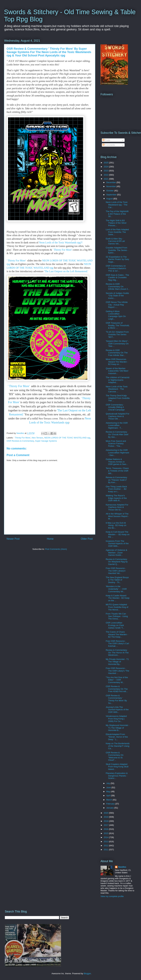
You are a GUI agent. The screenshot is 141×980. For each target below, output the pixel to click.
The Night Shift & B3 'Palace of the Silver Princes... (116, 223)
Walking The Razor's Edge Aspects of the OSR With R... (116, 498)
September (112, 195)
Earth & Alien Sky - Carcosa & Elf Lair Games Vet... (115, 241)
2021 (106, 179)
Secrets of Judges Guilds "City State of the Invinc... (117, 296)
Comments (109, 145)
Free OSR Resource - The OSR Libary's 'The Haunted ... (117, 671)
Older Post (87, 539)
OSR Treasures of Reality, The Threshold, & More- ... (118, 325)
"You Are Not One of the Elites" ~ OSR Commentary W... (117, 680)
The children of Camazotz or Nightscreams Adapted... (118, 380)
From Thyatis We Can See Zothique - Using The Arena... (117, 616)
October (110, 191)
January (110, 808)
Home (50, 539)
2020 (106, 813)
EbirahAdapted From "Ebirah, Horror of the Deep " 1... (117, 737)
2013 (106, 842)
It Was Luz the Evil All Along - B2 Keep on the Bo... (116, 525)
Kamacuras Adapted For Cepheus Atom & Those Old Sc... (117, 507)
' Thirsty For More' (63, 250)
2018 (106, 821)
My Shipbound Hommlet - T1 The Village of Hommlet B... (117, 728)
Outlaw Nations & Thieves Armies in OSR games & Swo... (117, 462)
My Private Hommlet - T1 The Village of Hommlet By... (117, 662)
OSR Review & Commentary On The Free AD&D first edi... (117, 689)
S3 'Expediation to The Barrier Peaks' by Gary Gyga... (117, 259)
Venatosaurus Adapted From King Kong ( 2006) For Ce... (116, 719)
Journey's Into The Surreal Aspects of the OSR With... (117, 710)
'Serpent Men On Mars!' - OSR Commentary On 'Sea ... (117, 344)
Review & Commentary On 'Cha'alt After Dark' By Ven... (117, 434)
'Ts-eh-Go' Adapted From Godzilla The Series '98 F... (117, 334)
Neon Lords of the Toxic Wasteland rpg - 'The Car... (117, 205)
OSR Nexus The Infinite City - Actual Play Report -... (117, 305)
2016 (106, 829)
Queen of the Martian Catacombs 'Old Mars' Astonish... (117, 371)
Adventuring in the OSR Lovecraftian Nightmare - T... (117, 425)
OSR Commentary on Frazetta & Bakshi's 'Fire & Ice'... (116, 268)
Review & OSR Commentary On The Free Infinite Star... (117, 353)
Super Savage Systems (46, 441)
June (109, 787)
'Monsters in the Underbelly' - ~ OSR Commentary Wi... (116, 589)
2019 (106, 817)
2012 (106, 846)
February (111, 804)
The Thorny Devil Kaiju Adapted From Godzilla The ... (118, 398)
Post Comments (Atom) (56, 549)
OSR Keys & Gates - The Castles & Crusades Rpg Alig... (117, 277)
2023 (106, 171)
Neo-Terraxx (37, 438)
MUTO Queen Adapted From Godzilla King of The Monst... (117, 607)
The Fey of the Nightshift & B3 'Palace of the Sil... (117, 214)
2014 (106, 837)
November (111, 186)
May (109, 792)
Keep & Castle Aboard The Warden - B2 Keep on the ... (117, 598)
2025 (106, 163)
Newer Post (13, 539)
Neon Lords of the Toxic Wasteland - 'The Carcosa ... (117, 389)
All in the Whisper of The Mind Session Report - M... (117, 516)
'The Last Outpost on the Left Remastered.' (66, 271)
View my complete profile (112, 896)
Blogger (87, 973)
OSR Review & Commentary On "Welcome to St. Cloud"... (115, 756)
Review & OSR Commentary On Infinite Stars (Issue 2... (118, 286)
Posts (106, 140)
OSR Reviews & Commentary (20, 441)
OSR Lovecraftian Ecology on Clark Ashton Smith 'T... (115, 625)
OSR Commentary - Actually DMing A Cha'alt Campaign (115, 407)
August (110, 199)
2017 (106, 825)
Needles (122, 867)
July (108, 783)
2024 (106, 167)
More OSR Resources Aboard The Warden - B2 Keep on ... (117, 362)
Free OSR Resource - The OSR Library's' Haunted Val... (116, 571)
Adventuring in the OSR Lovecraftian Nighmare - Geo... (117, 453)
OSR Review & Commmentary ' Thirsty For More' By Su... (116, 699)
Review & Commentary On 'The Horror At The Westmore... (117, 653)
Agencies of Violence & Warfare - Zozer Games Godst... (116, 553)
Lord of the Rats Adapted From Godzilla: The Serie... (117, 232)
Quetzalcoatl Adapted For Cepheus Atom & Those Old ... (117, 416)
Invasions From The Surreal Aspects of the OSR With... (117, 544)
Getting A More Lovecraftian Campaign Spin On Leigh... (116, 315)
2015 (106, 833)
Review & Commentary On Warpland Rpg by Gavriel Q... (117, 562)
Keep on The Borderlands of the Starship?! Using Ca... (118, 746)
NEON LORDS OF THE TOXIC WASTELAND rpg (67, 438)
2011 (106, 850)
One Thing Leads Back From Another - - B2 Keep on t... (116, 489)
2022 (106, 175)
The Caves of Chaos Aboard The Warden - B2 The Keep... (117, 634)
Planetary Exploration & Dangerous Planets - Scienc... (117, 776)
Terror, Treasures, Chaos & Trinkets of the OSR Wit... (117, 471)
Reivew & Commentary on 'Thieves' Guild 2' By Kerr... (116, 480)
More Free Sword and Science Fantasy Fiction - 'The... (116, 444)
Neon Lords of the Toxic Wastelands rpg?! (61, 243)
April (109, 796)
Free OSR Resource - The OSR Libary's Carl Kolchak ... (117, 644)
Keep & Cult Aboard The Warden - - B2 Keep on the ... (117, 534)
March (110, 800)
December (111, 182)
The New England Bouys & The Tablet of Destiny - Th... (117, 580)
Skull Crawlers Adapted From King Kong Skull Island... (117, 767)
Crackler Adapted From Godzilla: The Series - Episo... (117, 250)
